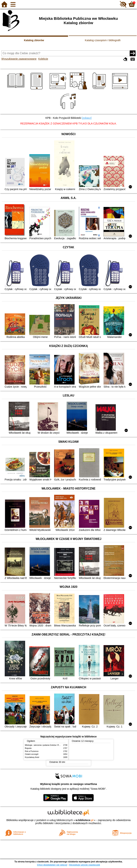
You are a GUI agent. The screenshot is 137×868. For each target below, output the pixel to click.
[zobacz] (87, 118)
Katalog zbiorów (34, 40)
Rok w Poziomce (32, 751)
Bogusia (28, 748)
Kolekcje (43, 59)
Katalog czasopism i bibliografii (103, 40)
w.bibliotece (85, 820)
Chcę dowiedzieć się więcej (52, 865)
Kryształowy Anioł (32, 757)
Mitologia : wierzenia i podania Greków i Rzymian (45, 745)
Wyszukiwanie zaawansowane (19, 59)
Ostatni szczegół (32, 754)
